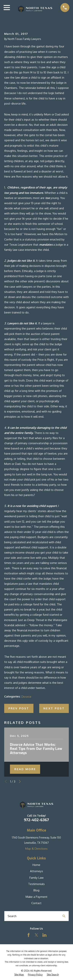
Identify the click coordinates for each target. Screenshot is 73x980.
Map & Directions (36, 849)
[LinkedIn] (44, 935)
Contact (36, 903)
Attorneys (36, 871)
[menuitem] (19, 975)
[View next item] (20, 781)
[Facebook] (29, 935)
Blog (36, 890)
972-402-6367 (36, 820)
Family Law (36, 878)
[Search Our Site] (64, 916)
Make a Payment (36, 897)
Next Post (54, 708)
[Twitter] (36, 935)
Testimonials (36, 884)
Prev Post (19, 708)
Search (12, 916)
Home (36, 865)
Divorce (26, 697)
